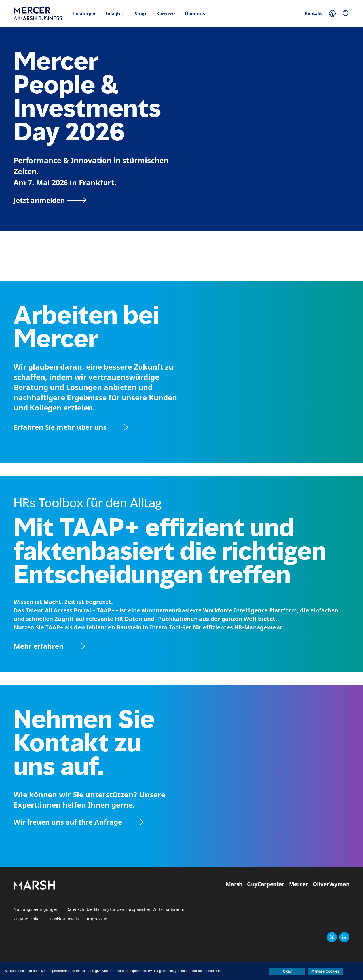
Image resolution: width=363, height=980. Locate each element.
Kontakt (314, 13)
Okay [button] (287, 971)
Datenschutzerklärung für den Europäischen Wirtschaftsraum (125, 910)
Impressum (98, 919)
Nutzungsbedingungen (36, 910)
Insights (115, 14)
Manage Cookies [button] (325, 971)
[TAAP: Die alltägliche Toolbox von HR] (181, 646)
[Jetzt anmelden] (50, 200)
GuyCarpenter (266, 884)
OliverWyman (331, 884)
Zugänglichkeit (28, 919)
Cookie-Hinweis (64, 919)
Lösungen (84, 14)
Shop (140, 14)
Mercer (299, 884)
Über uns (195, 14)
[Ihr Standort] (332, 14)
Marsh (234, 884)
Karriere (165, 14)
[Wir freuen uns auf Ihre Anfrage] (79, 822)
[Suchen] (346, 14)
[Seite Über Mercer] (71, 427)
